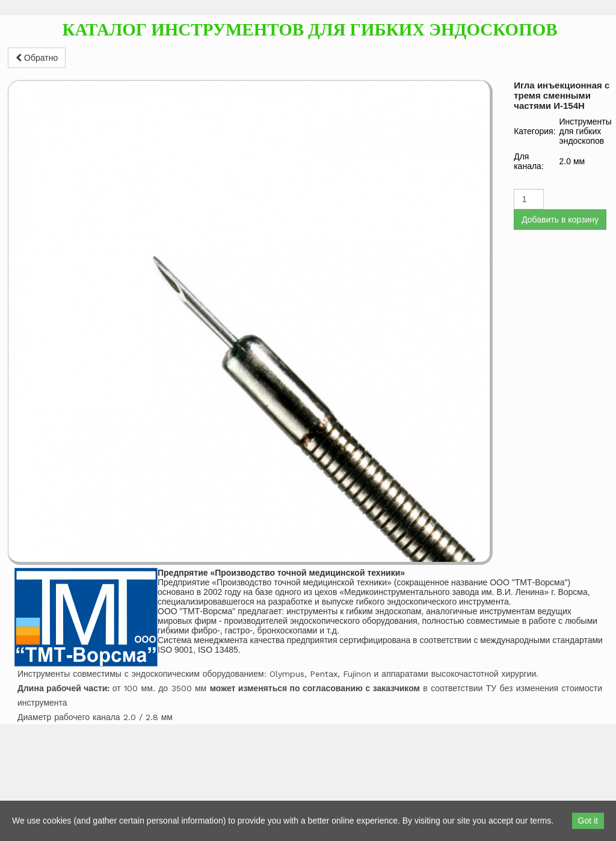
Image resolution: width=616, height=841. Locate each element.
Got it (588, 821)
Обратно (37, 58)
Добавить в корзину (560, 220)
